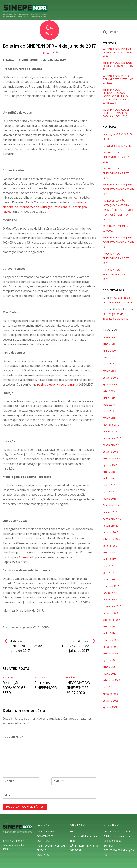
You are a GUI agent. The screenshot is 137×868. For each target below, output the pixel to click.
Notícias (44, 53)
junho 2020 (109, 351)
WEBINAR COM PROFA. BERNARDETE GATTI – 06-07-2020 (118, 80)
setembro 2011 (112, 681)
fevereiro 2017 (111, 587)
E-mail (59, 781)
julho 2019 (109, 392)
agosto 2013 (110, 661)
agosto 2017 (110, 546)
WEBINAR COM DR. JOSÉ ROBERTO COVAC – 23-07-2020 (118, 52)
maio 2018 (109, 486)
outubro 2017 (111, 533)
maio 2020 (109, 358)
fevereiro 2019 (111, 425)
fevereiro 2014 (111, 641)
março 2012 (110, 674)
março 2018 (110, 499)
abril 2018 (108, 492)
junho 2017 (109, 560)
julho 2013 (109, 667)
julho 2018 (109, 472)
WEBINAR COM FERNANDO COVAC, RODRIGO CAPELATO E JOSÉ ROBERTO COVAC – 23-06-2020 (117, 96)
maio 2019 (109, 405)
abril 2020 (108, 365)
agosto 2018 (110, 466)
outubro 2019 (111, 378)
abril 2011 (108, 688)
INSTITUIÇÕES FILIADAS (51, 845)
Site (7, 795)
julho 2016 (109, 627)
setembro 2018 (112, 459)
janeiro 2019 (110, 432)
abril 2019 (108, 412)
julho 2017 (109, 553)
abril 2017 (108, 573)
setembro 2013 (112, 654)
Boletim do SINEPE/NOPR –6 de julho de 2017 (74, 646)
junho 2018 (109, 479)
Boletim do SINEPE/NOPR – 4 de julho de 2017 (49, 46)
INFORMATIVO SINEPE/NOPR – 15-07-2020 (116, 275)
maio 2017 (109, 567)
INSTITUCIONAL (46, 831)
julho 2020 (109, 344)
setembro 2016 (112, 620)
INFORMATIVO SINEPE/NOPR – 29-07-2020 (79, 687)
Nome (9, 781)
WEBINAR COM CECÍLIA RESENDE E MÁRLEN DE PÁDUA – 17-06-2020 (117, 113)
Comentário (14, 737)
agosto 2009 (110, 708)
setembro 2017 (112, 540)
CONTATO (43, 855)
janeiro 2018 (110, 513)
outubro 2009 (111, 701)
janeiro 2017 (110, 593)
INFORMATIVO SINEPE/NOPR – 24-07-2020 (116, 174)
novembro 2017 (112, 526)
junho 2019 (109, 398)
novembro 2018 (112, 445)
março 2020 (110, 371)
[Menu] (133, 5)
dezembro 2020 (112, 338)
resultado (28, 557)
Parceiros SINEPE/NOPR (46, 685)
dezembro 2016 (112, 600)
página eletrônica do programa (58, 384)
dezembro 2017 (112, 519)
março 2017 (110, 580)
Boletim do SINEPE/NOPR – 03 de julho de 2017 (26, 646)
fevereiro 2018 (111, 506)
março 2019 (110, 418)
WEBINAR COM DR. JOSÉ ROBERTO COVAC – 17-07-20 (118, 66)
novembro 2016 (112, 607)
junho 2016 (109, 634)
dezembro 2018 (112, 439)
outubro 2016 (111, 614)
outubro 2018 (111, 452)
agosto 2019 (110, 385)
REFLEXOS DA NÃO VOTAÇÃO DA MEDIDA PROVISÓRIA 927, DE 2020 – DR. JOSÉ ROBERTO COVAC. (118, 210)
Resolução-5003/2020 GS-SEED (15, 687)
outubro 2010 (111, 694)
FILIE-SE (41, 850)
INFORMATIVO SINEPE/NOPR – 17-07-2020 (116, 259)
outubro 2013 (111, 647)
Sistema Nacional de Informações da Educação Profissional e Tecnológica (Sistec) (45, 207)
